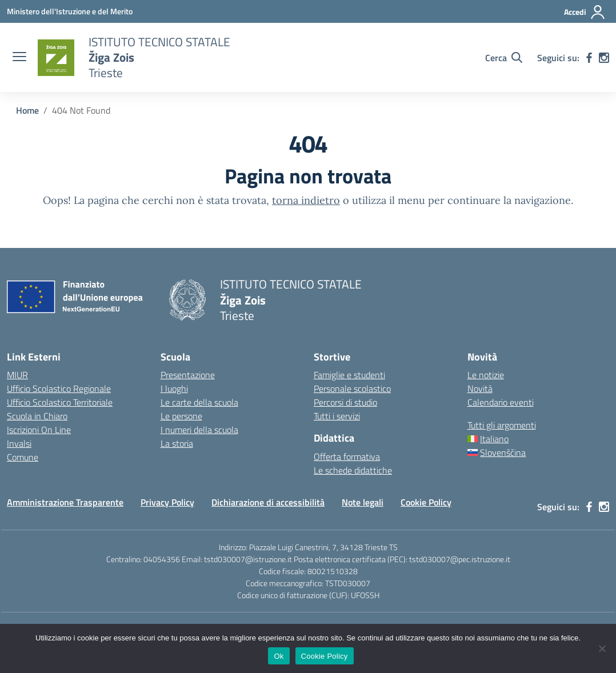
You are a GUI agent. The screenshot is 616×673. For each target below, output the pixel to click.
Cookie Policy (426, 502)
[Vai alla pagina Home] (27, 110)
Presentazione (188, 375)
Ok (279, 656)
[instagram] (604, 58)
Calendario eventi (501, 402)
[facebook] (589, 58)
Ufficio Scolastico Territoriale (60, 402)
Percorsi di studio (345, 402)
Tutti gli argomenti (502, 425)
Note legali (363, 502)
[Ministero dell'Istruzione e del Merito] (70, 11)
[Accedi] (585, 12)
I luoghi (174, 388)
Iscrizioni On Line (39, 430)
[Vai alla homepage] (56, 58)
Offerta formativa (347, 456)
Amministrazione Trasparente (65, 502)
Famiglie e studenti (349, 375)
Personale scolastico (352, 388)
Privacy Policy (167, 502)
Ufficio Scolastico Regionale (59, 388)
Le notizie (486, 375)
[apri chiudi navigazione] (19, 58)
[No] (602, 648)
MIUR (17, 375)
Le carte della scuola (199, 402)
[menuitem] (539, 439)
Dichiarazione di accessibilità (268, 502)
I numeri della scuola (199, 430)
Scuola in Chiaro (37, 416)
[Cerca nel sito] (504, 58)
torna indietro (306, 200)
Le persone (181, 416)
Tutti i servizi (337, 416)
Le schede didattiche (353, 470)
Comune (23, 457)
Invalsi (19, 443)
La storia (177, 443)
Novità (480, 388)
